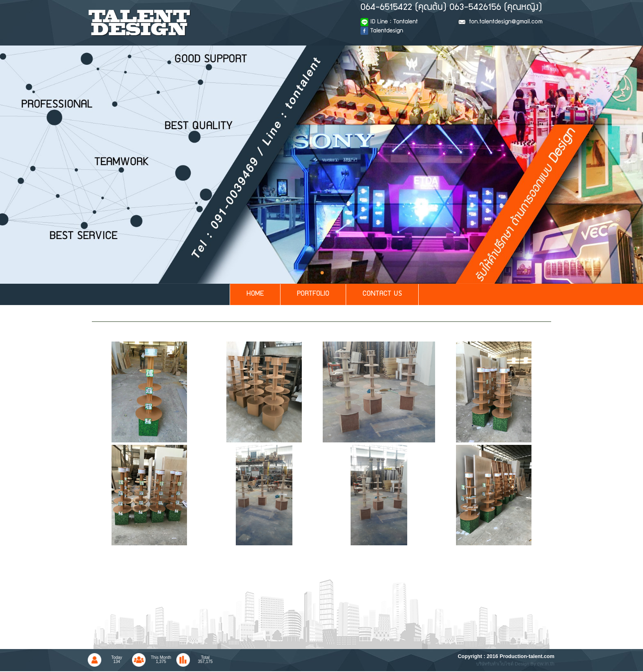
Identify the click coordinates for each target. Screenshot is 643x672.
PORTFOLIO (313, 294)
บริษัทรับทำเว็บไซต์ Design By (507, 664)
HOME (255, 294)
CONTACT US (382, 294)
